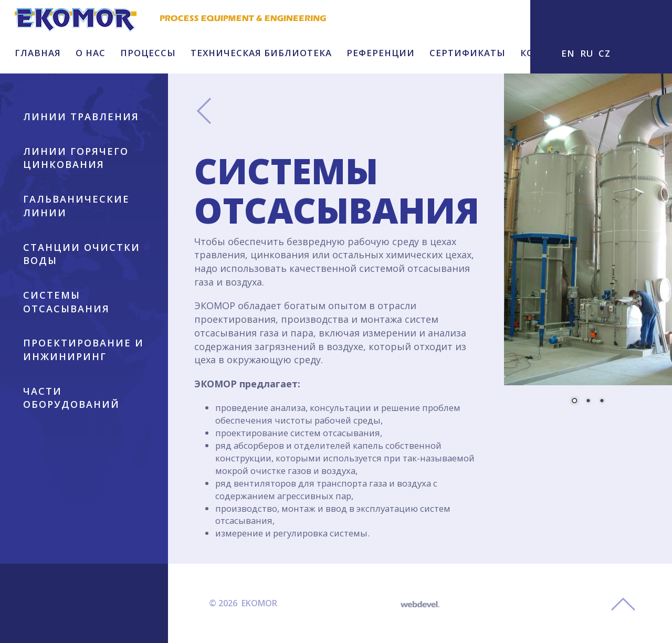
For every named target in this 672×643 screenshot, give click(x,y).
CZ (605, 53)
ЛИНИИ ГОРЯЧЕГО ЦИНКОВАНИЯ (76, 158)
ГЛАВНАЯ (38, 53)
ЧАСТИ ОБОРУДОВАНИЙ (71, 398)
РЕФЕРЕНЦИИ (381, 53)
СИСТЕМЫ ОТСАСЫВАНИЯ (66, 302)
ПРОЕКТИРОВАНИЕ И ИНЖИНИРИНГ (83, 350)
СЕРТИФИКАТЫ (468, 53)
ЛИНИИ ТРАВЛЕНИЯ (81, 117)
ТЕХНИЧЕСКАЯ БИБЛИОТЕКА (261, 53)
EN (568, 53)
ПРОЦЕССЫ (148, 53)
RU (587, 53)
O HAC (91, 53)
